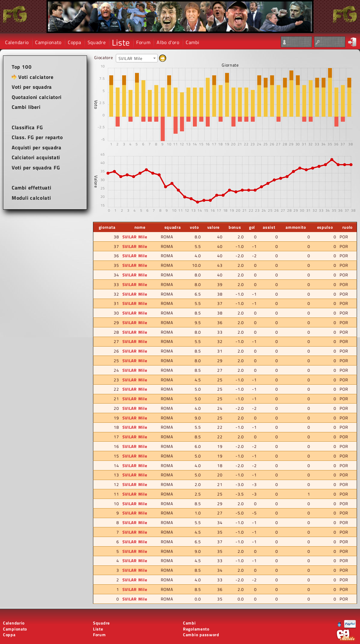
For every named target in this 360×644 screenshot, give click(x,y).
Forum (143, 42)
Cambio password (201, 635)
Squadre (97, 42)
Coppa (75, 42)
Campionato (48, 42)
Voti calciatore (36, 77)
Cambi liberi (26, 107)
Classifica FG (27, 127)
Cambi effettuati (31, 188)
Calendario (17, 42)
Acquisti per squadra (37, 148)
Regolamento (196, 629)
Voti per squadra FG (36, 168)
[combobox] (137, 58)
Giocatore (103, 57)
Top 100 (22, 67)
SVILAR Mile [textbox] (130, 58)
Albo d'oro (168, 42)
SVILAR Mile (135, 237)
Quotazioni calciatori (37, 97)
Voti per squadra (32, 87)
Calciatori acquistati (36, 157)
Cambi (193, 42)
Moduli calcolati (31, 198)
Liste (121, 42)
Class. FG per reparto (37, 137)
